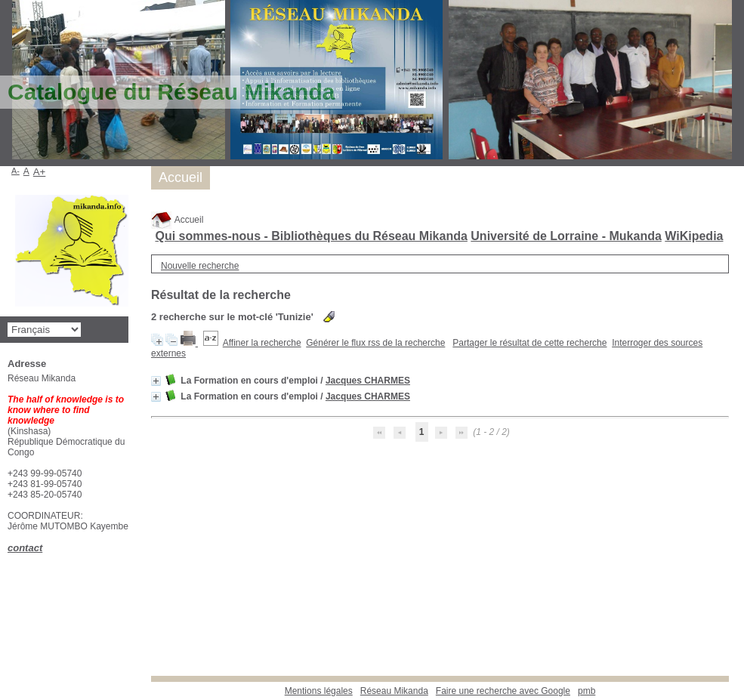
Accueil (177, 220)
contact (25, 548)
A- (15, 171)
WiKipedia (694, 236)
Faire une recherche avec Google (503, 691)
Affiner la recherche (262, 343)
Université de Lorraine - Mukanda (566, 236)
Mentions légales (319, 691)
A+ (40, 172)
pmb (587, 691)
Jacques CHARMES (368, 381)
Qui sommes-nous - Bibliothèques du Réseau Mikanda (311, 236)
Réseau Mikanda (394, 691)
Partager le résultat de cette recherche (529, 343)
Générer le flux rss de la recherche (375, 343)
